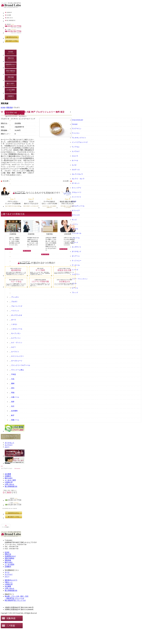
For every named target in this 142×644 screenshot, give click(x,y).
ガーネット (76, 183)
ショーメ (75, 242)
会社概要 (8, 474)
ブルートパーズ (17, 306)
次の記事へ (66, 181)
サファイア (76, 211)
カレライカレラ (77, 174)
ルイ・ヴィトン (17, 343)
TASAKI (75, 124)
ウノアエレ (76, 147)
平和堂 (14, 374)
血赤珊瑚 (14, 411)
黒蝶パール (15, 420)
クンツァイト (77, 197)
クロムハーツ (77, 192)
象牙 (13, 415)
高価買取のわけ (10, 556)
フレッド (75, 292)
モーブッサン (16, 333)
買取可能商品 (9, 558)
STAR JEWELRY (78, 120)
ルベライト (15, 352)
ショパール (76, 238)
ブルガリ (24, 116)
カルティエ (76, 170)
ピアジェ (75, 288)
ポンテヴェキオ (17, 315)
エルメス (75, 156)
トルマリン (76, 274)
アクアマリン (77, 129)
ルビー (14, 347)
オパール (75, 160)
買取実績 (9, 108)
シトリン (75, 224)
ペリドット (15, 311)
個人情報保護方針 (11, 486)
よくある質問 (9, 564)
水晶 (13, 379)
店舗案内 (8, 476)
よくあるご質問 (10, 480)
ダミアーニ (76, 256)
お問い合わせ (9, 484)
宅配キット (9, 582)
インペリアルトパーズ (80, 142)
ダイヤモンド (77, 251)
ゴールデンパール (78, 206)
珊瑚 (13, 384)
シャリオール (77, 233)
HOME (3, 108)
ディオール (76, 265)
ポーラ (14, 320)
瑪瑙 (13, 393)
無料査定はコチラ (11, 580)
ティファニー (77, 261)
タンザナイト (77, 247)
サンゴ (74, 220)
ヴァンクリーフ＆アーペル (21, 365)
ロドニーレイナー (17, 356)
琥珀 (13, 388)
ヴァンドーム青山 (17, 370)
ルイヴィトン (16, 338)
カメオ (74, 165)
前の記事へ (6, 181)
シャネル (75, 229)
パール (74, 283)
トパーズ (75, 270)
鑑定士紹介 (9, 478)
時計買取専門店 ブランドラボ (15, 600)
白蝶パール (15, 397)
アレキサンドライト (79, 138)
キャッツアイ (77, 188)
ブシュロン (15, 297)
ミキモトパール (17, 329)
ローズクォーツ (17, 361)
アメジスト (76, 133)
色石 (13, 406)
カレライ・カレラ (78, 179)
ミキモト (14, 324)
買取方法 (8, 554)
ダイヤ (7, 572)
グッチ (74, 201)
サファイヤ (76, 215)
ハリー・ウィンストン (80, 279)
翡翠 (13, 402)
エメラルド (76, 151)
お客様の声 (9, 482)
